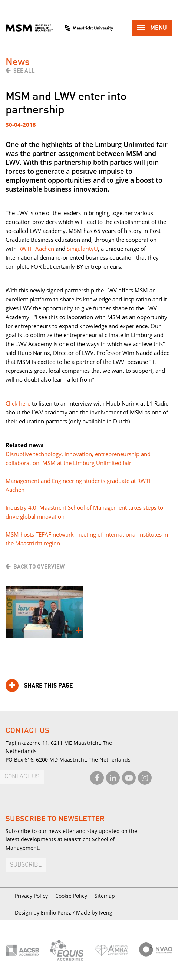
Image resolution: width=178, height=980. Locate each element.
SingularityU (82, 249)
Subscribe (26, 865)
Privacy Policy (31, 896)
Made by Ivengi (95, 912)
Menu (152, 28)
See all (24, 71)
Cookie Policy (71, 896)
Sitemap (105, 896)
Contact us (22, 777)
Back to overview (39, 567)
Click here (18, 403)
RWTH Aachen (36, 249)
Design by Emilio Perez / (45, 912)
